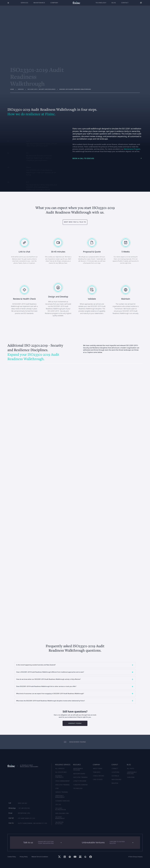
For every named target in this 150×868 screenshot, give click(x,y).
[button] (75, 665)
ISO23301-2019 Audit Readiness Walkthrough (75, 89)
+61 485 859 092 (24, 808)
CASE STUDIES (98, 779)
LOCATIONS (115, 772)
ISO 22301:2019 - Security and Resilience (41, 89)
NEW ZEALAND (116, 779)
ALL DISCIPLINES (61, 772)
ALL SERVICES (60, 769)
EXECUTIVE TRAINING (80, 777)
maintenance (39, 3)
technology (101, 3)
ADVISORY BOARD (79, 774)
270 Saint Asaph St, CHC (27, 818)
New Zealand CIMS (62, 813)
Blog (114, 3)
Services (25, 3)
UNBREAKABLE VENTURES (132, 773)
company (54, 3)
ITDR (57, 788)
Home (12, 89)
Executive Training (62, 785)
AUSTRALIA (115, 776)
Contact (125, 3)
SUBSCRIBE (131, 777)
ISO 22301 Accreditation (61, 809)
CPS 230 (58, 805)
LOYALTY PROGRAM (80, 781)
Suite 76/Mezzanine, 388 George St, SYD (32, 823)
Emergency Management (60, 796)
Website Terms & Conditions (40, 857)
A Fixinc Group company (135, 857)
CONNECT (115, 769)
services (21, 89)
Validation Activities (59, 823)
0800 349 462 (22, 803)
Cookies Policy (12, 857)
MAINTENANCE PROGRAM (78, 769)
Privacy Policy (24, 857)
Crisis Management (63, 781)
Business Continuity (59, 777)
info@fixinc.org (24, 813)
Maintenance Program (132, 149)
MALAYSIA (115, 783)
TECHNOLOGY (78, 788)
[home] (76, 3)
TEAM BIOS (97, 772)
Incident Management (60, 818)
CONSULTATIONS (99, 776)
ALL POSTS (131, 769)
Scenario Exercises (63, 801)
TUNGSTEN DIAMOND (81, 785)
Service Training (62, 792)
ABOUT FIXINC (98, 769)
